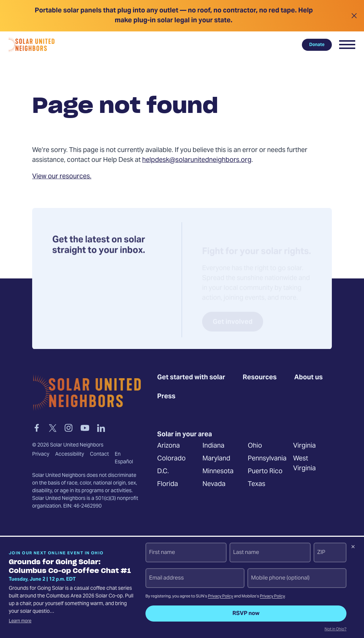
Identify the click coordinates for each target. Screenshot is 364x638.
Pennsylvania (267, 459)
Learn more (20, 621)
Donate (317, 45)
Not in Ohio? (335, 630)
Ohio (255, 446)
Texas (257, 485)
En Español (124, 458)
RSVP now (246, 614)
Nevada (214, 485)
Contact (99, 455)
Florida (168, 485)
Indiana (213, 446)
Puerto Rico (265, 472)
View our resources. (62, 177)
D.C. (163, 472)
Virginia (304, 446)
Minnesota (218, 472)
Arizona (168, 446)
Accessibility (70, 455)
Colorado (171, 459)
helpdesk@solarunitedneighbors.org (197, 160)
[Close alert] (354, 16)
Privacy (41, 455)
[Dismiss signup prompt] (353, 548)
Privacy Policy (221, 597)
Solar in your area (185, 435)
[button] (347, 45)
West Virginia (304, 464)
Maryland (216, 459)
